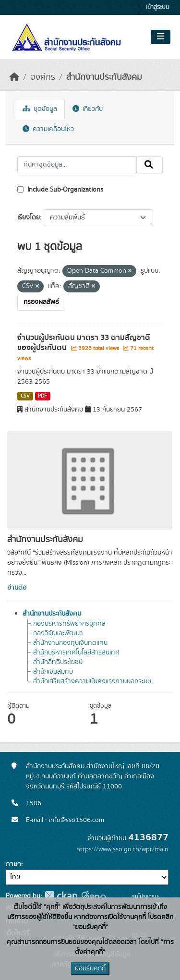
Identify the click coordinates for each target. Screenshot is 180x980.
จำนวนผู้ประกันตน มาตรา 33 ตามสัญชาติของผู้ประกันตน (84, 343)
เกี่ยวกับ (88, 109)
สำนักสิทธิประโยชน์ (58, 662)
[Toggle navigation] (161, 37)
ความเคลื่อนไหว (48, 129)
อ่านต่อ (17, 588)
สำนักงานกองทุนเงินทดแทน (70, 643)
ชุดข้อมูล (40, 109)
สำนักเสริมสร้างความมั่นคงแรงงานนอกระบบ (92, 681)
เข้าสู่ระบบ (158, 7)
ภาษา (13, 864)
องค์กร (43, 77)
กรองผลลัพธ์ (41, 302)
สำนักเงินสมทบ (53, 672)
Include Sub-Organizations (60, 190)
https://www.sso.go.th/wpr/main (122, 849)
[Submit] (150, 165)
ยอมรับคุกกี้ (90, 968)
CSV (25, 396)
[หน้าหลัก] (14, 77)
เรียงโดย (29, 218)
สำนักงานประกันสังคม (104, 77)
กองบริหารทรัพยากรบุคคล (69, 624)
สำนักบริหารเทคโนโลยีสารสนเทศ (76, 653)
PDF (42, 396)
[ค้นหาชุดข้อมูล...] (77, 165)
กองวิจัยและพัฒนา (58, 633)
